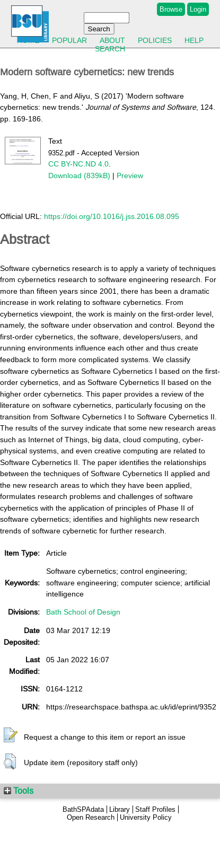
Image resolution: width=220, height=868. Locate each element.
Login (198, 9)
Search (110, 49)
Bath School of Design (83, 612)
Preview (130, 176)
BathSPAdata (83, 809)
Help (194, 40)
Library (120, 809)
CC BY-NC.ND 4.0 (78, 164)
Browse (171, 9)
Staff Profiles (155, 809)
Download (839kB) (79, 176)
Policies (155, 40)
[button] (11, 735)
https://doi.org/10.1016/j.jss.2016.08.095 (112, 216)
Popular (69, 40)
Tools (19, 791)
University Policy (146, 817)
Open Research (91, 817)
